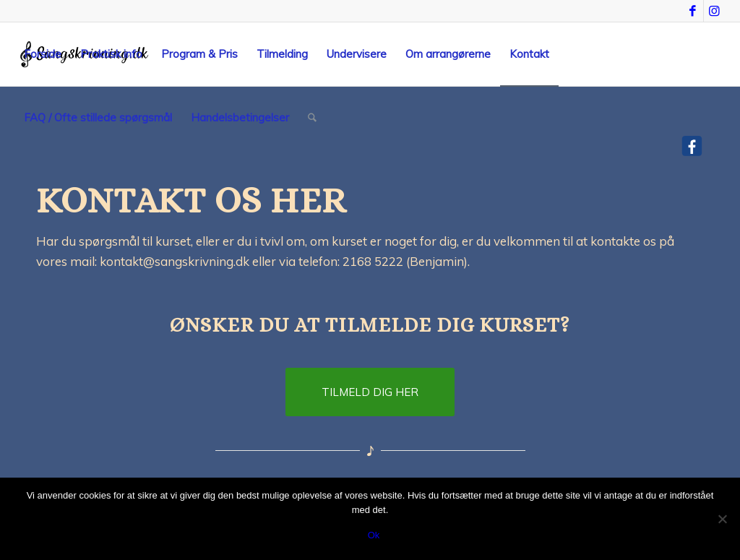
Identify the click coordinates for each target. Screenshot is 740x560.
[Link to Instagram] (715, 11)
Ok (374, 535)
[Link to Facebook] (693, 11)
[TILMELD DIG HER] (370, 392)
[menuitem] (43, 54)
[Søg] (312, 118)
